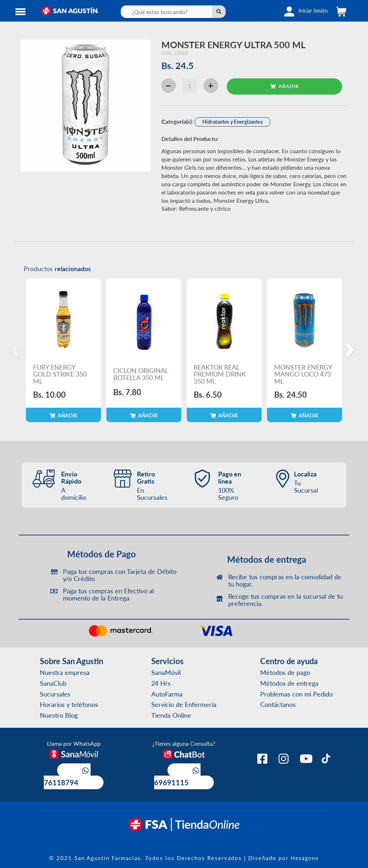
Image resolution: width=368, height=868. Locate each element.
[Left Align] (219, 12)
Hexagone (305, 858)
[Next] (351, 350)
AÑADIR (284, 86)
